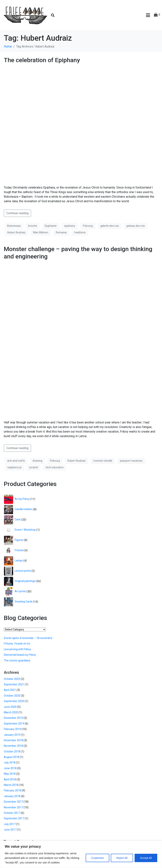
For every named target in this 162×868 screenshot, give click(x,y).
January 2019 (12, 735)
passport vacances (131, 461)
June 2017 (10, 830)
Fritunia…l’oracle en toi (17, 644)
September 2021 (14, 684)
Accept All (146, 858)
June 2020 (10, 707)
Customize (97, 858)
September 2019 (14, 724)
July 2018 (10, 763)
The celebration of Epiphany (42, 60)
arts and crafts (16, 461)
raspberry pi (14, 467)
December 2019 (13, 718)
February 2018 (12, 790)
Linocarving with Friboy (17, 649)
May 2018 (10, 774)
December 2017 (13, 802)
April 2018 (10, 779)
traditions (80, 232)
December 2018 (13, 740)
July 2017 (10, 824)
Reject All (122, 858)
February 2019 (12, 729)
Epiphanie (51, 226)
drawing (37, 461)
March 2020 (11, 712)
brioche (33, 226)
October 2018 (12, 751)
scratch (34, 467)
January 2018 (12, 796)
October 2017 (12, 813)
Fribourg (88, 226)
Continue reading (17, 213)
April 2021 (10, 690)
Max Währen (41, 232)
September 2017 (14, 818)
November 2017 (13, 807)
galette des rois (110, 226)
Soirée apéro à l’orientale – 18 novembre (28, 638)
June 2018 (10, 768)
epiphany (70, 226)
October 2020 (12, 696)
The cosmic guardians (17, 660)
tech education (55, 467)
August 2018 (12, 757)
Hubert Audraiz (16, 232)
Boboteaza (14, 226)
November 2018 (13, 746)
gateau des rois (136, 226)
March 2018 (11, 785)
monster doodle (103, 461)
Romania (61, 232)
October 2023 (12, 679)
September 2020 (14, 701)
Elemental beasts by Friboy (20, 655)
